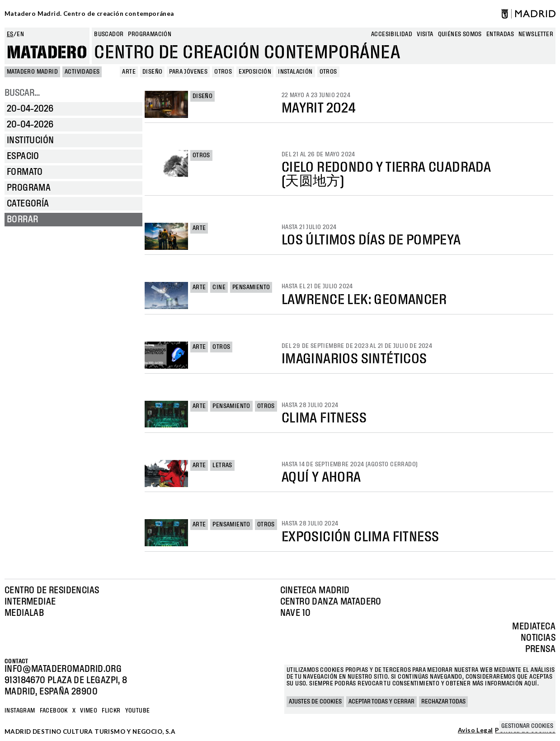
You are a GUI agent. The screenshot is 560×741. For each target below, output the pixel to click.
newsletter (536, 34)
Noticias (538, 638)
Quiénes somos (460, 34)
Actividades (82, 72)
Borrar (22, 220)
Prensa (540, 649)
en (20, 34)
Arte (199, 228)
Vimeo (89, 711)
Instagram (20, 711)
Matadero (47, 53)
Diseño (202, 96)
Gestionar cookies (527, 726)
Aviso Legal (475, 731)
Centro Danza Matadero (331, 602)
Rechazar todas (443, 702)
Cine (219, 287)
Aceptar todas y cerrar (381, 702)
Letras (222, 465)
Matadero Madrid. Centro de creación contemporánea (89, 14)
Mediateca (534, 627)
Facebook (54, 711)
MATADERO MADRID (32, 72)
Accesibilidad (392, 34)
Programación (150, 34)
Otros (201, 155)
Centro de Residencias (52, 591)
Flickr (111, 711)
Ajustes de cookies (315, 702)
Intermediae (30, 602)
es (10, 34)
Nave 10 (296, 613)
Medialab (24, 613)
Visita (425, 34)
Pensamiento (251, 287)
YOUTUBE (138, 711)
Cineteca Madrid (315, 591)
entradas (500, 34)
